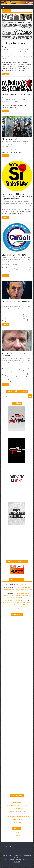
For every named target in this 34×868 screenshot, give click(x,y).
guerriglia (11, 99)
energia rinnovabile (18, 203)
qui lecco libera (14, 264)
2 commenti (18, 304)
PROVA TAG (5, 102)
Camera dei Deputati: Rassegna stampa (17, 806)
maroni (19, 99)
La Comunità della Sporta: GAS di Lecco (17, 817)
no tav (23, 99)
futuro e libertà (16, 262)
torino (16, 102)
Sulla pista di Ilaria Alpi (14, 45)
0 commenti (16, 142)
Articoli (17, 833)
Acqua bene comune (17, 800)
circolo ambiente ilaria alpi (25, 52)
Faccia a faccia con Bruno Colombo (14, 355)
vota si (29, 206)
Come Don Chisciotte (17, 814)
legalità (28, 262)
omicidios (20, 56)
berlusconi (5, 259)
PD (26, 99)
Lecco (23, 54)
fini (10, 262)
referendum (24, 206)
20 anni (26, 49)
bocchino (10, 259)
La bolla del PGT (23, 584)
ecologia (10, 203)
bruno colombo (23, 259)
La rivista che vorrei (17, 819)
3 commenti (17, 49)
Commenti (17, 836)
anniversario (11, 52)
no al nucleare (6, 206)
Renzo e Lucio (17, 822)
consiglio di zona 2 (7, 54)
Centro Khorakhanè (17, 808)
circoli (7, 262)
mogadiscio (10, 56)
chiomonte (5, 99)
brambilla (16, 259)
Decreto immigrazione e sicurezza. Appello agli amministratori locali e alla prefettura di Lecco (17, 589)
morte (15, 56)
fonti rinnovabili (28, 203)
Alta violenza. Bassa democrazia (17, 94)
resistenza (11, 102)
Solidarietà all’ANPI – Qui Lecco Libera (16, 600)
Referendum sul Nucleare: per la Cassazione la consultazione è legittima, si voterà (17, 196)
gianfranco (23, 262)
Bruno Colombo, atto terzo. (15, 255)
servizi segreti (26, 56)
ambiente (4, 52)
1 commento (17, 97)
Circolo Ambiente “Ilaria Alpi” (17, 811)
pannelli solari (6, 264)
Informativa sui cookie (8, 847)
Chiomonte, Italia (10, 139)
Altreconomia (17, 803)
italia (15, 99)
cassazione (5, 203)
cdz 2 (16, 52)
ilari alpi (19, 54)
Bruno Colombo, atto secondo (16, 302)
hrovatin (14, 54)
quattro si (17, 206)
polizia (29, 99)
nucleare (12, 206)
